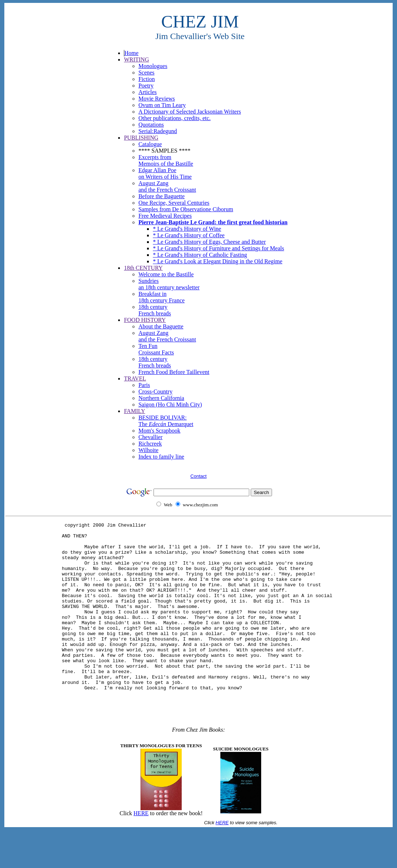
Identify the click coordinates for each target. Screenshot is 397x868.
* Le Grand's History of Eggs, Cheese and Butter (209, 242)
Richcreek (150, 444)
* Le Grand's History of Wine (187, 229)
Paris (144, 385)
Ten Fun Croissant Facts (156, 349)
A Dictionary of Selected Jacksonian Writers (190, 112)
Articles (148, 92)
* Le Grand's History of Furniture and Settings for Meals (218, 248)
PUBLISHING (141, 138)
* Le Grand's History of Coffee (189, 235)
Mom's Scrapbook (159, 431)
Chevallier (150, 437)
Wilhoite (148, 450)
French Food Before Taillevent (174, 372)
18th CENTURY (143, 268)
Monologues (153, 66)
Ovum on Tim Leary (162, 105)
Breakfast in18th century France (161, 297)
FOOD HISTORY (145, 320)
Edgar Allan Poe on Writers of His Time (165, 173)
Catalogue (150, 144)
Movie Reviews (157, 99)
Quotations (151, 125)
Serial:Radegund (158, 131)
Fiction (146, 79)
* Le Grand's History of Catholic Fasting (200, 255)
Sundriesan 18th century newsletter (169, 284)
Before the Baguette (161, 196)
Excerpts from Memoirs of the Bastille (166, 160)
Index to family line (161, 457)
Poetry (146, 86)
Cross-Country (155, 392)
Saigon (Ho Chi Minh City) (170, 405)
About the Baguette (161, 326)
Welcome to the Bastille (166, 274)
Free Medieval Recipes (165, 216)
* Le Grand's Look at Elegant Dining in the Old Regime (217, 261)
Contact (198, 476)
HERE (141, 851)
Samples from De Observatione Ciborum (186, 209)
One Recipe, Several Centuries (174, 203)
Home (131, 53)
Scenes (146, 73)
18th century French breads (155, 310)
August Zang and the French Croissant (167, 186)
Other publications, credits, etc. (174, 118)
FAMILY (135, 411)
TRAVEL (135, 378)
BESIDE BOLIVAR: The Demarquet (166, 421)
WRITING (136, 59)
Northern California (161, 398)
